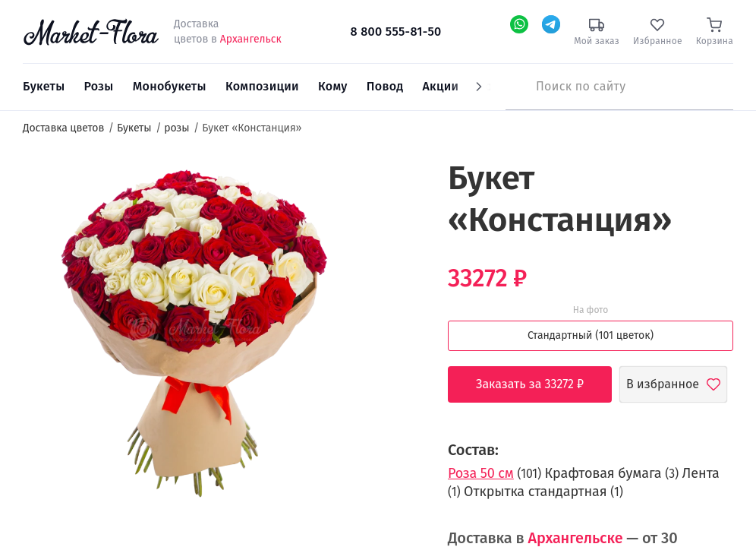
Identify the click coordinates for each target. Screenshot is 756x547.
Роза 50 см (481, 473)
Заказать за (541, 384)
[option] (194, 332)
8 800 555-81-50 (395, 32)
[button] (394, 187)
